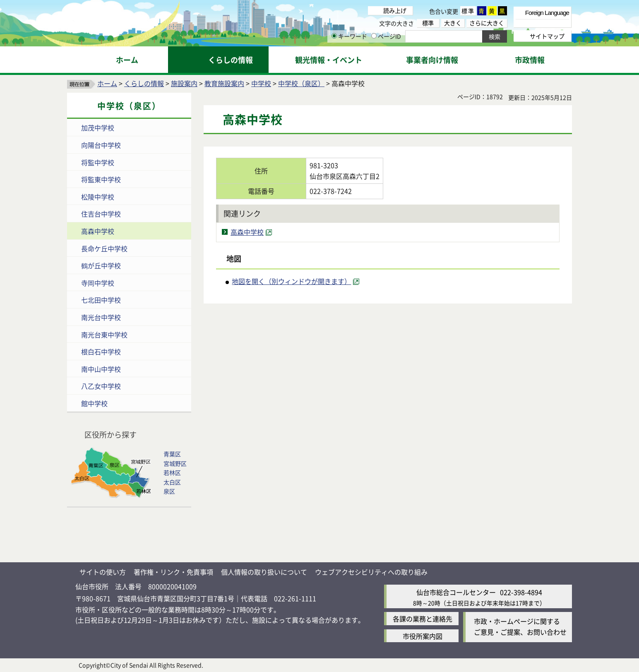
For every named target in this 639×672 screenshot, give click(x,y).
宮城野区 (175, 463)
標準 (468, 11)
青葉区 (172, 454)
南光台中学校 (101, 317)
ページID (386, 36)
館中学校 (94, 403)
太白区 (172, 482)
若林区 (172, 472)
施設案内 (184, 83)
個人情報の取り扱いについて (264, 572)
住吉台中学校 (101, 214)
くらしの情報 (144, 83)
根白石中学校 (101, 352)
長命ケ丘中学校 (104, 248)
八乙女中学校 (101, 386)
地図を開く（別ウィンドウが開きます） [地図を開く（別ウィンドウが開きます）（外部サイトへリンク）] (291, 281)
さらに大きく (487, 23)
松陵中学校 (98, 197)
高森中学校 (98, 231)
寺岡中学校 (98, 283)
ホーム (107, 83)
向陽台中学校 (101, 145)
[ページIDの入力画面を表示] (374, 36)
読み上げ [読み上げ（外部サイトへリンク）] (395, 10)
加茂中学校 (98, 128)
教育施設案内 (224, 83)
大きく (453, 23)
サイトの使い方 (103, 572)
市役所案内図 (423, 636)
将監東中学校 (101, 179)
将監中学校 (98, 162)
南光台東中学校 (104, 335)
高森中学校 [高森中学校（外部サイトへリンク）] (247, 232)
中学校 (261, 83)
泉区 (169, 491)
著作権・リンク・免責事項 (173, 572)
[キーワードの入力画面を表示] (334, 36)
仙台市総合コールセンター (456, 592)
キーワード (349, 36)
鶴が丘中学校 (101, 265)
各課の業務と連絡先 (423, 619)
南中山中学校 (101, 369)
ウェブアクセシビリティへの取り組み (371, 572)
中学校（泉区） (301, 83)
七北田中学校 (101, 300)
